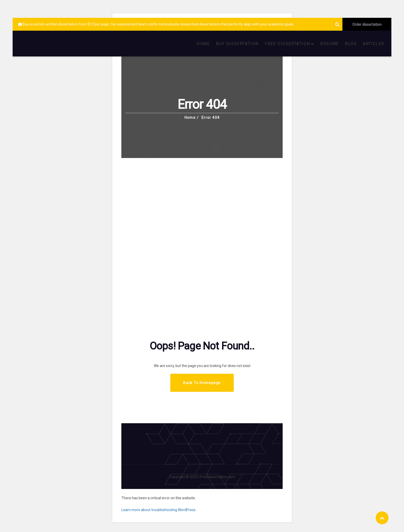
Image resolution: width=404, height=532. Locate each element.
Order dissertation (367, 24)
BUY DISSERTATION (237, 44)
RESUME (330, 44)
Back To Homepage (202, 383)
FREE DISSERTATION (287, 44)
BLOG (351, 44)
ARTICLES (374, 44)
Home (190, 118)
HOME (203, 44)
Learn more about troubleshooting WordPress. (159, 510)
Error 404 (211, 118)
